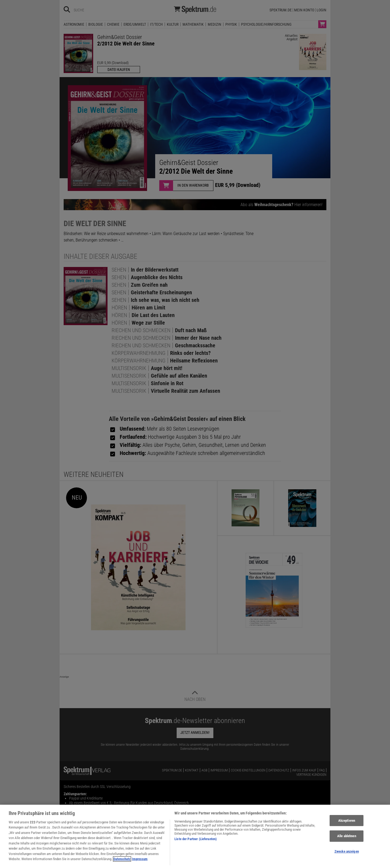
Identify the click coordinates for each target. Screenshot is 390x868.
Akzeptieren (347, 823)
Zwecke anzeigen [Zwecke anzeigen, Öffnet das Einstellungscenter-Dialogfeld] (347, 854)
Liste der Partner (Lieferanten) (196, 842)
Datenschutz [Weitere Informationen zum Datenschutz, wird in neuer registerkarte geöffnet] (122, 862)
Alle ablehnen (347, 839)
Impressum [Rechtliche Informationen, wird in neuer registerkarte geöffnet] (140, 862)
